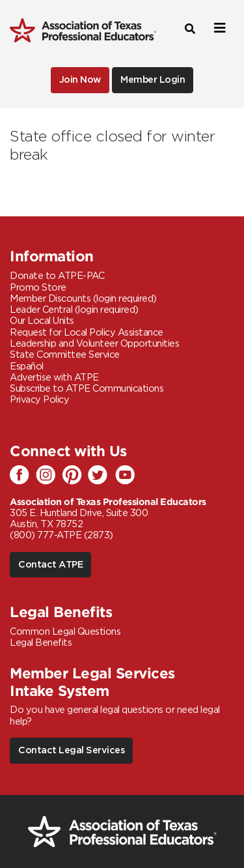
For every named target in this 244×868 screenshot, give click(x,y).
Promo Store (38, 288)
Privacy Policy (39, 400)
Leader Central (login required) (74, 310)
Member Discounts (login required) (83, 299)
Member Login (153, 80)
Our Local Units (42, 321)
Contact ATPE (50, 565)
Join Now (80, 80)
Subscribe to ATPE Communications (87, 389)
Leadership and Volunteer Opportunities (94, 344)
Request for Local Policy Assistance (87, 333)
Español (27, 367)
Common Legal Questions (65, 632)
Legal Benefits (41, 643)
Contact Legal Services (71, 750)
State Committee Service (65, 355)
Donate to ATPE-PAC (57, 276)
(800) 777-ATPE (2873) (61, 535)
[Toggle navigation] (218, 28)
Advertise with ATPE (54, 378)
